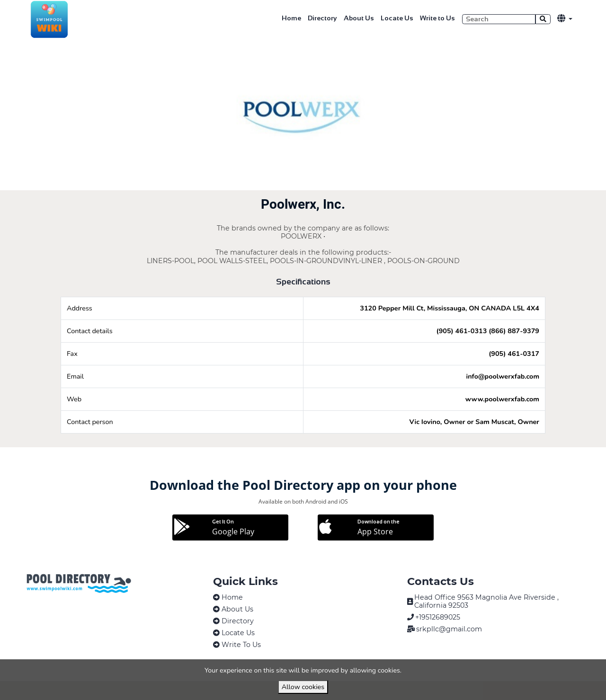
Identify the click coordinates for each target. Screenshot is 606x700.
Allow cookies (303, 687)
